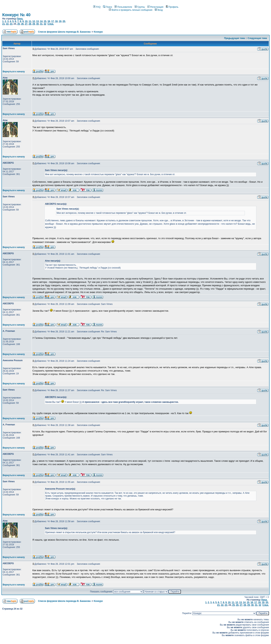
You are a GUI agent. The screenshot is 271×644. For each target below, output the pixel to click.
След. (51, 24)
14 (41, 21)
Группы (140, 7)
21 (3, 24)
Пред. (20, 19)
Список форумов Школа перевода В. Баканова (64, 32)
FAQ (97, 7)
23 (11, 24)
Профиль (172, 7)
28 (30, 24)
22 (7, 24)
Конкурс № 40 (16, 15)
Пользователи (123, 7)
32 (45, 24)
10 (26, 21)
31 (41, 24)
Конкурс (98, 32)
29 (34, 24)
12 (34, 21)
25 (19, 24)
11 (30, 21)
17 (52, 21)
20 (64, 21)
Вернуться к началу (14, 72)
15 (45, 21)
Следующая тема (257, 38)
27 (26, 24)
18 (56, 21)
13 (37, 21)
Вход (159, 10)
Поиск (107, 7)
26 (22, 24)
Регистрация (155, 7)
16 (49, 21)
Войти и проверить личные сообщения (131, 10)
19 (60, 21)
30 (37, 24)
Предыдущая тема (234, 38)
